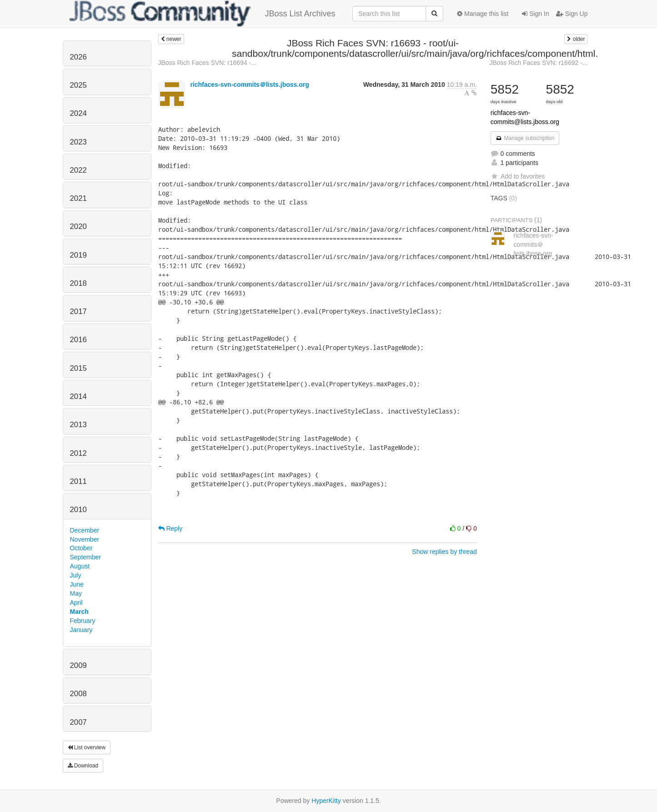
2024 (78, 113)
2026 (78, 57)
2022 (78, 170)
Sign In (535, 14)
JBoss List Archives (203, 14)
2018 (78, 283)
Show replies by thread (444, 552)
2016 (78, 340)
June (77, 584)
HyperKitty (326, 801)
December (85, 530)
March (79, 612)
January (81, 630)
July (76, 575)
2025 (78, 85)
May (76, 593)
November (85, 539)
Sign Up (572, 14)
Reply (171, 528)
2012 (78, 453)
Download (83, 766)
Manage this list (483, 14)
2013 (78, 425)
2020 (78, 227)
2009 (78, 665)
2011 (78, 481)
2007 (78, 722)
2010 (78, 510)
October (81, 548)
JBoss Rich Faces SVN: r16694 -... (207, 63)
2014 (78, 396)
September (85, 557)
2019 (78, 255)
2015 (78, 368)
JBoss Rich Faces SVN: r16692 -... (538, 63)
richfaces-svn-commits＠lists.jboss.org (249, 85)
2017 (78, 311)
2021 (78, 198)
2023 (78, 142)
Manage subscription (525, 138)
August (80, 566)
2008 (78, 694)
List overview (87, 747)
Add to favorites (518, 176)
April (76, 603)
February (83, 621)
